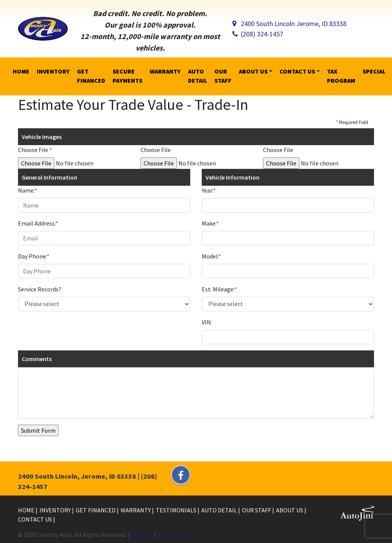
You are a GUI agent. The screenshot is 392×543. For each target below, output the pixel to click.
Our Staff (257, 510)
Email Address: (38, 223)
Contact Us (36, 519)
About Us (290, 510)
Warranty (136, 510)
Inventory (56, 510)
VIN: (207, 322)
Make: (210, 223)
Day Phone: (34, 256)
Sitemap (142, 535)
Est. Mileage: (219, 289)
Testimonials (177, 510)
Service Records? (40, 289)
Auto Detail (220, 510)
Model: (212, 256)
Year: (209, 190)
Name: (28, 190)
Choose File (35, 150)
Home (27, 510)
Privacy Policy (175, 535)
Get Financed (96, 510)
